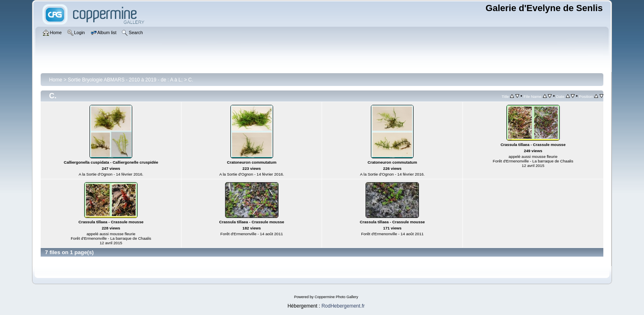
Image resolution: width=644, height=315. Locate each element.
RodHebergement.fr (343, 306)
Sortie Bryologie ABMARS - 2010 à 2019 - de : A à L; (125, 80)
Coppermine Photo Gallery (336, 297)
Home (55, 80)
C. (191, 80)
